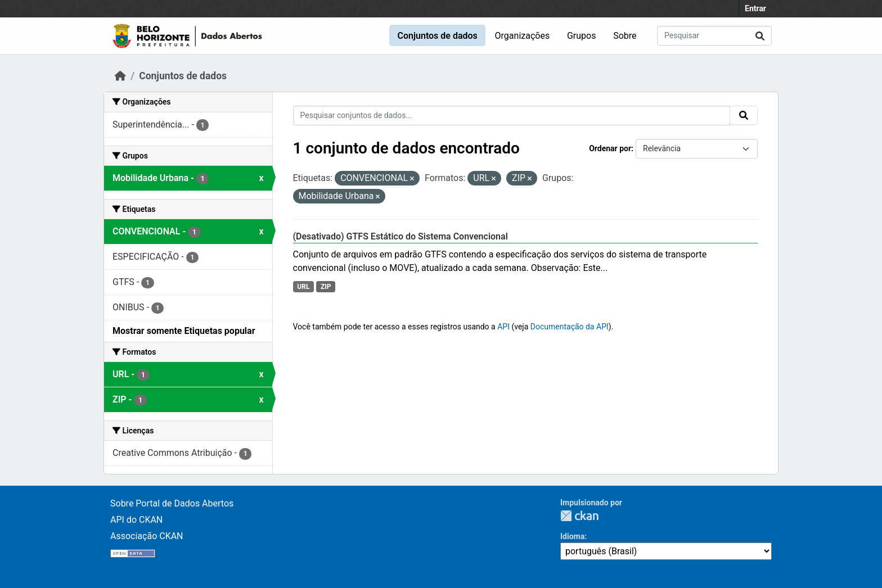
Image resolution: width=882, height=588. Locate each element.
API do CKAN (136, 520)
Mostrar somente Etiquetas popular (184, 331)
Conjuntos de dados (437, 36)
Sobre (625, 36)
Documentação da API (570, 327)
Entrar (755, 8)
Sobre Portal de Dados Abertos (172, 503)
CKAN (579, 516)
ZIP (326, 287)
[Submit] (760, 36)
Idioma (572, 536)
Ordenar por (610, 148)
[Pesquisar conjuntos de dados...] (714, 36)
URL (303, 287)
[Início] (120, 76)
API (503, 327)
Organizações (523, 36)
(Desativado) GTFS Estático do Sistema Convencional (400, 236)
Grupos (582, 36)
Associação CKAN (147, 536)
